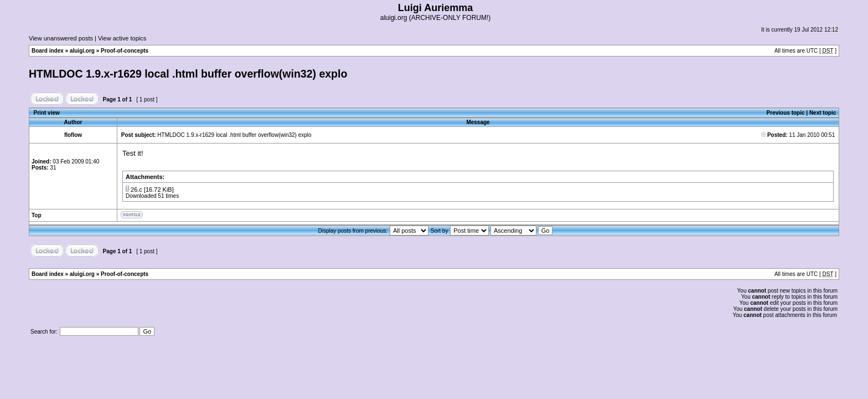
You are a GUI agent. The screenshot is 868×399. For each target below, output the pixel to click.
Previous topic (786, 113)
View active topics (122, 38)
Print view (47, 113)
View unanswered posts (61, 38)
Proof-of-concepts (125, 51)
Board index (48, 51)
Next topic (823, 113)
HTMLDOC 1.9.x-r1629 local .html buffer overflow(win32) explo (188, 74)
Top (37, 215)
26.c (136, 190)
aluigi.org (82, 51)
